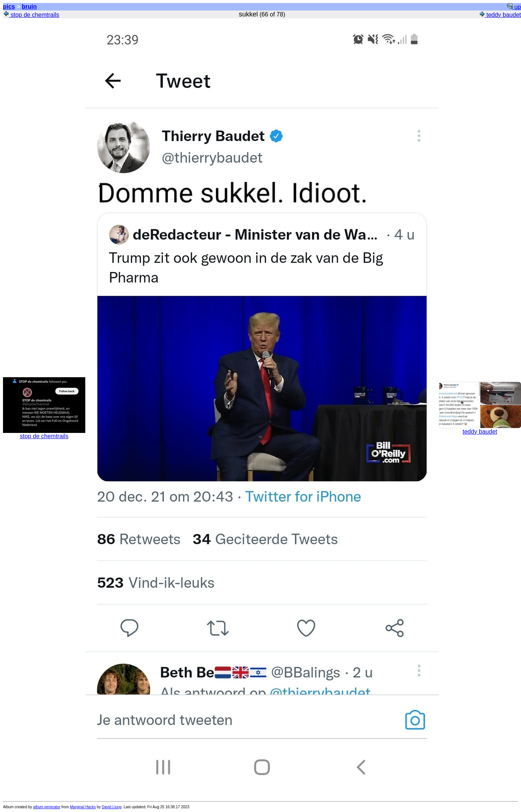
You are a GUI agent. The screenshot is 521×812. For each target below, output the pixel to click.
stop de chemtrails (31, 15)
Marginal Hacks (83, 807)
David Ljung (112, 807)
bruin (29, 7)
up (514, 7)
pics (9, 7)
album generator (47, 807)
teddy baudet (500, 15)
